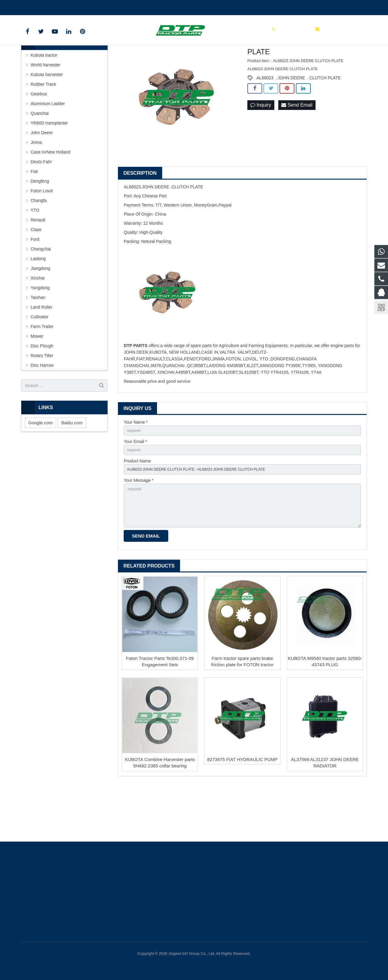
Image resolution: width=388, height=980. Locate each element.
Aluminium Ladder (48, 147)
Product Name (137, 507)
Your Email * (135, 486)
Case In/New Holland (51, 195)
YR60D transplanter (49, 166)
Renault (38, 263)
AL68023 (265, 121)
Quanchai (40, 157)
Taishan (38, 341)
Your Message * (139, 528)
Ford (35, 283)
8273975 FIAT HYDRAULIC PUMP (242, 814)
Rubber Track (43, 127)
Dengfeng (40, 224)
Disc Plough (42, 389)
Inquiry (261, 148)
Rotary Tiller (42, 399)
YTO (35, 253)
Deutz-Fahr (41, 205)
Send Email (297, 148)
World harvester (46, 108)
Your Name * (136, 465)
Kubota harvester (47, 118)
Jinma (36, 186)
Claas (36, 273)
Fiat (34, 215)
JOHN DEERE (291, 121)
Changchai (41, 292)
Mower (37, 379)
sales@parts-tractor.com (93, 6)
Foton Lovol (42, 234)
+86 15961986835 (43, 6)
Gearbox (39, 137)
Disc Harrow (42, 409)
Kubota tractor (44, 98)
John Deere (42, 176)
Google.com (40, 466)
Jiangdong (40, 312)
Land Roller (42, 350)
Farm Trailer (42, 370)
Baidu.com (72, 466)
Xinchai (38, 321)
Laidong (38, 302)
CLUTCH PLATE (325, 121)
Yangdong (40, 331)
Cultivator (40, 360)
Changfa (39, 244)
